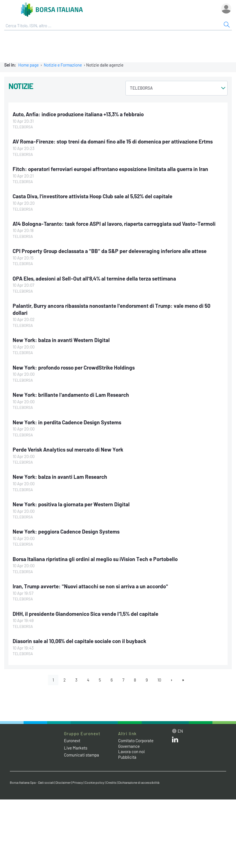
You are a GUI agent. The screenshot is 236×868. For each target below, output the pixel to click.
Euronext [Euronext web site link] (72, 741)
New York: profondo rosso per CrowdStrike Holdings (74, 367)
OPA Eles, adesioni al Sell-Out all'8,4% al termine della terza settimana (94, 278)
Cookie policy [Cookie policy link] (95, 782)
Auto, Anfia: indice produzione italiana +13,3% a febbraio (78, 114)
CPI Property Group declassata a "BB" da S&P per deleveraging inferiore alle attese (110, 251)
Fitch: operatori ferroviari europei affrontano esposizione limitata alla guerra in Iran (110, 169)
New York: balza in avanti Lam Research (60, 477)
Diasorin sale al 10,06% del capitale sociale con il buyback (79, 641)
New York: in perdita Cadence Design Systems (67, 422)
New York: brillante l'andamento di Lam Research (71, 395)
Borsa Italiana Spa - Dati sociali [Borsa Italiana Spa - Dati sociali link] (32, 782)
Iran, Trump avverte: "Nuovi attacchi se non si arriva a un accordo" (90, 586)
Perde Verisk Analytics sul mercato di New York (68, 449)
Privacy (78, 782)
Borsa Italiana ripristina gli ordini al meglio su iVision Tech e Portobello (95, 559)
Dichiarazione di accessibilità (139, 782)
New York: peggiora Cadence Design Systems (66, 531)
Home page (28, 65)
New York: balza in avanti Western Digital (61, 340)
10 (159, 680)
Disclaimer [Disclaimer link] (63, 782)
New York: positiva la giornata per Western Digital (71, 504)
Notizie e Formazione (63, 65)
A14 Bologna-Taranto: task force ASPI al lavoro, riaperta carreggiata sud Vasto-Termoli (114, 224)
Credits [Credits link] (111, 782)
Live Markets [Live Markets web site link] (76, 748)
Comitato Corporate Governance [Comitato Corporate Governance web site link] (136, 743)
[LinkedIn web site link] (175, 741)
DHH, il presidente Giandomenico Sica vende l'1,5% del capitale (85, 614)
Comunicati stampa (82, 755)
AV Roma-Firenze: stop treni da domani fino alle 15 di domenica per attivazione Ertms (113, 141)
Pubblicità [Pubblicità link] (127, 757)
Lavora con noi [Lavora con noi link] (131, 751)
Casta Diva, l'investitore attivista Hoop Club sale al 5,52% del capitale (92, 196)
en (180, 731)
